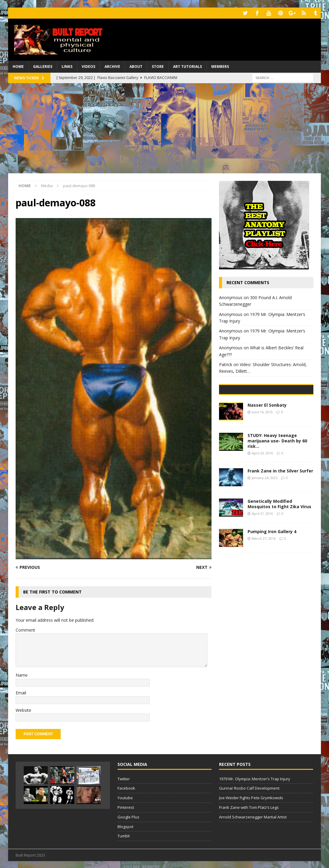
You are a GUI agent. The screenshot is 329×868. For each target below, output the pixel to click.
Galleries (43, 66)
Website (23, 710)
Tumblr (124, 835)
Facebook (126, 788)
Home (18, 66)
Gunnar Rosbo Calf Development (249, 788)
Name (22, 674)
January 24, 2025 (265, 519)
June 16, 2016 (262, 454)
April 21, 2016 (262, 555)
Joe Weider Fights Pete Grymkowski (251, 797)
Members (220, 66)
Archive (112, 66)
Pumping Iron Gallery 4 (272, 573)
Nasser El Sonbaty (267, 447)
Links (67, 66)
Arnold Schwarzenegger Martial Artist (253, 816)
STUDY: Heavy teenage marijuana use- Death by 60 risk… (277, 483)
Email (21, 692)
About (136, 66)
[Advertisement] (165, 127)
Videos (88, 66)
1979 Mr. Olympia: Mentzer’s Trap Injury (255, 778)
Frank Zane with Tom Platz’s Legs (249, 807)
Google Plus (128, 816)
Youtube (125, 797)
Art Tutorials (187, 66)
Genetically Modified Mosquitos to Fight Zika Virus (279, 546)
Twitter (124, 778)
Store (158, 66)
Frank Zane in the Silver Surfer (280, 513)
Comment (25, 629)
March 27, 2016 (264, 580)
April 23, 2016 (262, 495)
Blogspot (125, 826)
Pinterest (126, 807)
